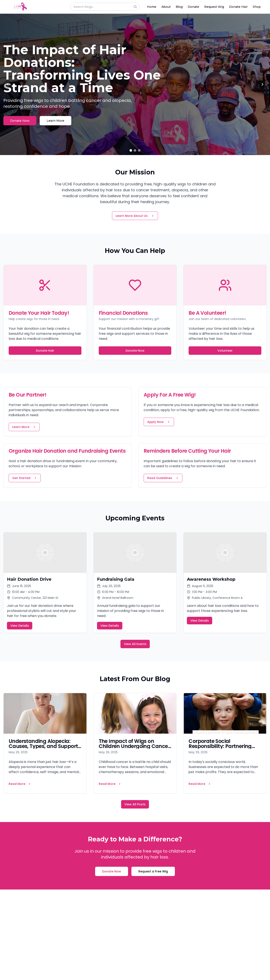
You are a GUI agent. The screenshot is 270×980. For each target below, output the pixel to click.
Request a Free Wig (153, 871)
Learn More (55, 121)
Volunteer (225, 351)
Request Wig (214, 7)
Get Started (25, 478)
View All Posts (135, 804)
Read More (20, 784)
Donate (193, 7)
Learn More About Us (135, 216)
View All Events (135, 644)
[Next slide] (262, 84)
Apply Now (159, 422)
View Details (20, 626)
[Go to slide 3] (139, 150)
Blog (179, 7)
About (166, 7)
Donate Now (20, 121)
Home (152, 7)
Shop (257, 7)
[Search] (136, 7)
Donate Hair (238, 7)
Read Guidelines (163, 478)
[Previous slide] (8, 84)
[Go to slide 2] (135, 150)
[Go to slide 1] (131, 150)
